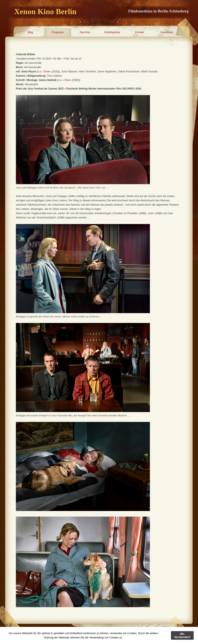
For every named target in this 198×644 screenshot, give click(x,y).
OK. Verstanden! (182, 635)
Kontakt (139, 32)
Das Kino (85, 32)
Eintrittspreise (112, 32)
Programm (58, 32)
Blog (30, 32)
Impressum (167, 32)
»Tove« (47, 72)
